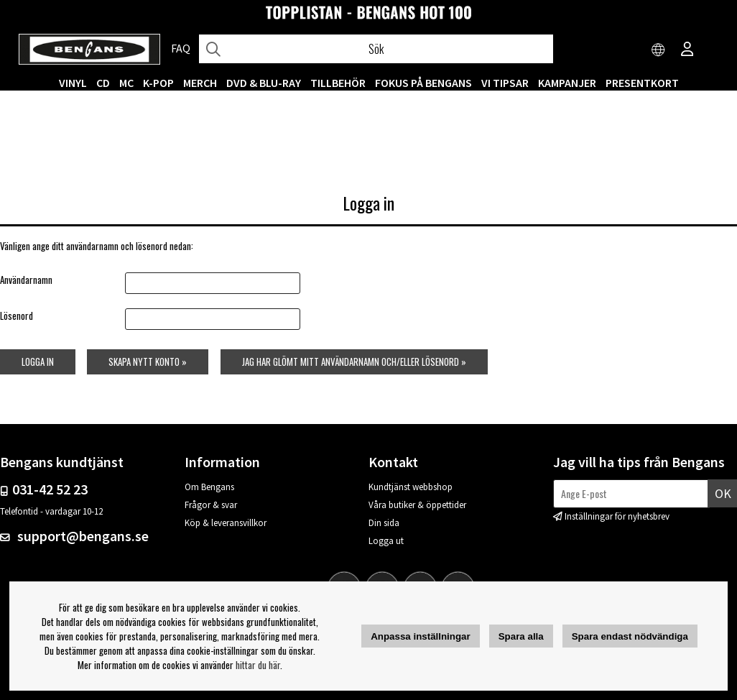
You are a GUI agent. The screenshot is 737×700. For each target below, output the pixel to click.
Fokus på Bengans (423, 83)
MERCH (200, 83)
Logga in (38, 361)
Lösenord (17, 316)
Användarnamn (26, 280)
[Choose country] (659, 50)
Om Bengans (209, 487)
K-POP (158, 83)
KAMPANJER (567, 83)
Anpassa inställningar (421, 636)
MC (126, 83)
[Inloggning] (687, 50)
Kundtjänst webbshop (411, 487)
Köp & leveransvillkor (226, 523)
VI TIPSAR (505, 83)
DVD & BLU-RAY (264, 83)
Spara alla (521, 636)
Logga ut (386, 541)
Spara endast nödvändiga (630, 636)
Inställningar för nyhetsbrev (617, 516)
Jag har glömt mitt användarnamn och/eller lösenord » (354, 361)
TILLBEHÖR (338, 83)
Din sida (384, 523)
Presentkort (642, 83)
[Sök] (376, 49)
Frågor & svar (211, 505)
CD (103, 83)
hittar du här (258, 665)
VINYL (73, 83)
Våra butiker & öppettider (417, 505)
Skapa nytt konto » (148, 361)
